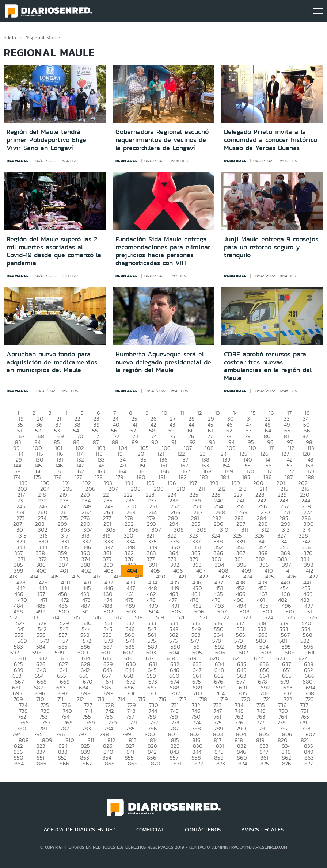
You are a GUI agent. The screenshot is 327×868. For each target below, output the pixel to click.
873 (221, 763)
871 (177, 763)
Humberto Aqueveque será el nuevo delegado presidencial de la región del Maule (163, 362)
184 (225, 477)
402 (86, 571)
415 (55, 576)
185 (246, 477)
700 (132, 693)
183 (204, 477)
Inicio (10, 38)
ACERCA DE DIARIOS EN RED (80, 830)
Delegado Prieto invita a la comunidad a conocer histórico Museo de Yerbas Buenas (271, 140)
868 (110, 763)
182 (183, 477)
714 (121, 699)
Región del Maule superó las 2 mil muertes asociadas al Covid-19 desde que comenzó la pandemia (54, 251)
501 (86, 611)
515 (76, 617)
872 (199, 763)
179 (120, 477)
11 (182, 413)
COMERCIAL (150, 830)
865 (42, 763)
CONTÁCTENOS (203, 830)
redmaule (18, 161)
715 (142, 699)
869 (133, 763)
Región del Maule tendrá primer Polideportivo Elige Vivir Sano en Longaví (46, 140)
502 (109, 611)
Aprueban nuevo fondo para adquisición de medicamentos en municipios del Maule (52, 362)
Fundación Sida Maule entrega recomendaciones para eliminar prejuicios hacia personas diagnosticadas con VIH (163, 251)
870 (156, 763)
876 (287, 763)
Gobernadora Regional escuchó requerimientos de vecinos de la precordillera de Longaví (162, 140)
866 (64, 763)
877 (309, 763)
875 (265, 763)
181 (162, 477)
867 (87, 763)
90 (155, 442)
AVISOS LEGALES (262, 830)
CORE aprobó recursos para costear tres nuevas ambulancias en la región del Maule (268, 366)
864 (19, 763)
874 (243, 763)
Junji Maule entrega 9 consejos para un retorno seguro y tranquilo (271, 247)
